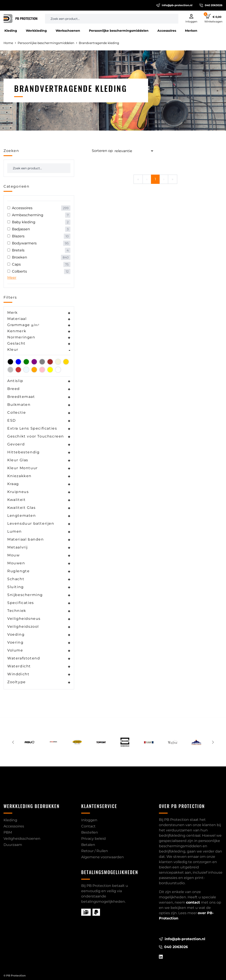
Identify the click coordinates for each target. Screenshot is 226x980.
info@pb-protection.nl (174, 5)
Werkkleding (36, 31)
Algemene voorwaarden (103, 857)
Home (10, 43)
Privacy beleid (93, 839)
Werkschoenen (68, 31)
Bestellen (90, 832)
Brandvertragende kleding (99, 43)
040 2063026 (211, 5)
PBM (8, 832)
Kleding (11, 31)
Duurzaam (13, 845)
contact (193, 902)
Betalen (88, 845)
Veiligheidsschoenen (22, 839)
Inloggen (89, 820)
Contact (88, 826)
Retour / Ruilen (95, 851)
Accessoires (167, 31)
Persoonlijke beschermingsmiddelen (119, 31)
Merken (191, 31)
